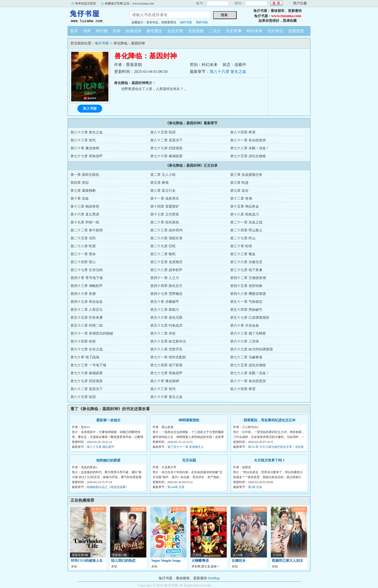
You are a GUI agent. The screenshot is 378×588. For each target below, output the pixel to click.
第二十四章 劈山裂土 (246, 230)
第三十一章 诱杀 (83, 254)
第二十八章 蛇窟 (83, 246)
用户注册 (300, 3)
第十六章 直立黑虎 (85, 214)
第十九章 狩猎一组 (85, 222)
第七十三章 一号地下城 (88, 365)
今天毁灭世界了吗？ (270, 460)
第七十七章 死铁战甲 (87, 156)
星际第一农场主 (108, 420)
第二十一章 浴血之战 (246, 222)
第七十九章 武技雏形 (166, 148)
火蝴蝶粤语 (200, 561)
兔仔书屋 (95, 16)
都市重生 (154, 31)
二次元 (215, 31)
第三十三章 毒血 (243, 254)
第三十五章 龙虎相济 (166, 262)
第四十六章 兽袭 (83, 294)
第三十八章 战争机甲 (166, 270)
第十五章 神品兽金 (245, 206)
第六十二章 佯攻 (163, 333)
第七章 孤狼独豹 (83, 191)
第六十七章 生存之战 (87, 349)
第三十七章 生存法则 (87, 270)
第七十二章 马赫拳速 (246, 357)
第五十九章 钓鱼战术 (166, 325)
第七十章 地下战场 (85, 357)
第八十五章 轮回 (163, 132)
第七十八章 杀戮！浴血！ (250, 148)
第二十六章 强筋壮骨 (166, 238)
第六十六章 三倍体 (245, 341)
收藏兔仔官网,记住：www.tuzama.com (129, 3)
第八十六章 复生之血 (228, 72)
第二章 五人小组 (163, 175)
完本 (117, 31)
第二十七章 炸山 (243, 238)
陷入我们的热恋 (123, 561)
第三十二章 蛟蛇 (163, 254)
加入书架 (90, 108)
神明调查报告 (189, 420)
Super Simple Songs (166, 561)
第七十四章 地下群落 (166, 365)
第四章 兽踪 (80, 183)
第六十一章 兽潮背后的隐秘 (92, 333)
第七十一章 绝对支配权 (168, 357)
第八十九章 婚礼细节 (101, 447)
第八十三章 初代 (83, 140)
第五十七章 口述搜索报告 (250, 318)
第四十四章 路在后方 (166, 286)
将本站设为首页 (86, 3)
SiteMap (214, 578)
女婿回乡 (239, 561)
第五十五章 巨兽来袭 (87, 318)
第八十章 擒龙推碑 (85, 148)
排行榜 (102, 31)
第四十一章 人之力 (165, 278)
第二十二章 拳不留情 (87, 230)
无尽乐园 (189, 460)
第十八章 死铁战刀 (245, 214)
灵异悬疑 (196, 31)
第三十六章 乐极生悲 (246, 262)
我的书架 (202, 22)
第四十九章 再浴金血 (87, 302)
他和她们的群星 (108, 460)
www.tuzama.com (286, 16)
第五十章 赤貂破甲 (165, 302)
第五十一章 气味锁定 (246, 302)
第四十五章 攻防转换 (246, 286)
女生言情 (175, 31)
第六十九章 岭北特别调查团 (252, 349)
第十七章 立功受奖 (165, 214)
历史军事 (234, 31)
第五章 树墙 (159, 183)
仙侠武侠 (133, 31)
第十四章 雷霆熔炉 (165, 206)
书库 (87, 31)
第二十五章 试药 (83, 238)
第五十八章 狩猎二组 (87, 325)
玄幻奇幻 (275, 31)
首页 (74, 31)
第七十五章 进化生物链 (248, 156)
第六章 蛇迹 (239, 183)
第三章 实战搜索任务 (246, 175)
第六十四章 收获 (83, 341)
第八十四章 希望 (243, 132)
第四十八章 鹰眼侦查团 (248, 294)
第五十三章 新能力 (165, 310)
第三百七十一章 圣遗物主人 (186, 447)
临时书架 (186, 22)
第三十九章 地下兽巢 (246, 270)
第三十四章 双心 (83, 262)
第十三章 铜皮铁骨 (85, 206)
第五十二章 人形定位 (87, 310)
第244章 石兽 (176, 487)
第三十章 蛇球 (241, 246)
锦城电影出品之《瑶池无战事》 (108, 487)
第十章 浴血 (80, 199)
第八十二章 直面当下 (166, 140)
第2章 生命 (255, 487)
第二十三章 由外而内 (166, 230)
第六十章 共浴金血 (245, 325)
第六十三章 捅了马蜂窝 (248, 333)
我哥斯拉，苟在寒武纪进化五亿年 (270, 420)
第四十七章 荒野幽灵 (166, 294)
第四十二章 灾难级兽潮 (248, 278)
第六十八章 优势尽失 (166, 349)
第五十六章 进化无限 (166, 318)
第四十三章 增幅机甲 (87, 286)
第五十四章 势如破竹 (246, 310)
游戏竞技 (296, 31)
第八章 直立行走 (163, 191)
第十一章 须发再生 (165, 199)
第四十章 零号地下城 (87, 278)
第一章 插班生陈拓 (85, 175)
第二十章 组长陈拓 (165, 222)
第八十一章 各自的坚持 (248, 140)
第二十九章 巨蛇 (163, 246)
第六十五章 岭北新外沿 (168, 341)
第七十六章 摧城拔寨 (166, 156)
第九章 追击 (239, 191)
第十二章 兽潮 (241, 199)
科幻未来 (254, 31)
